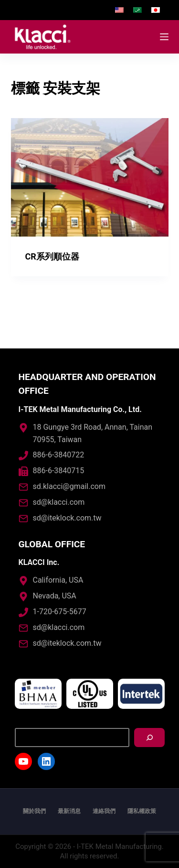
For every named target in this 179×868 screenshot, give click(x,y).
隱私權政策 (142, 811)
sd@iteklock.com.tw (67, 518)
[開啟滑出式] (164, 37)
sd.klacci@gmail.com (69, 486)
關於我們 (34, 811)
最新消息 (69, 811)
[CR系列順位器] (90, 177)
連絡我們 (104, 811)
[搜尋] (149, 738)
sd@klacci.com (59, 502)
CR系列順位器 (52, 256)
